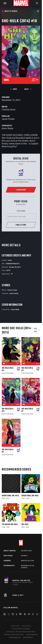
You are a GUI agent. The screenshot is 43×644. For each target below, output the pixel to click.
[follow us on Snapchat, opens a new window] (25, 614)
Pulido (8, 373)
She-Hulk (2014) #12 (8, 369)
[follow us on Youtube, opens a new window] (20, 614)
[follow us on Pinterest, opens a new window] (29, 614)
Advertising (26, 551)
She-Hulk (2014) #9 (27, 410)
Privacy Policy (26, 626)
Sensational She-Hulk (10, 496)
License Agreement (32, 635)
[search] (37, 3)
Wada (12, 373)
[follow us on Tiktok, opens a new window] (37, 615)
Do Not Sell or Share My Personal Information (21, 632)
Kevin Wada (7, 128)
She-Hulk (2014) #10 (8, 410)
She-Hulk (25, 524)
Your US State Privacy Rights (21, 629)
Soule (3, 373)
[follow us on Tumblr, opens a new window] (17, 615)
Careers (7, 561)
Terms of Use (15, 626)
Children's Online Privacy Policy (14, 635)
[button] (4, 3)
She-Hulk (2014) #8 (8, 451)
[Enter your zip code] (21, 216)
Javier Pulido (8, 119)
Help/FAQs (8, 556)
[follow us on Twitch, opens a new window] (33, 615)
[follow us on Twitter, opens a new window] (9, 615)
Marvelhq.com (27, 561)
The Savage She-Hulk (10, 524)
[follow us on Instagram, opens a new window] (13, 615)
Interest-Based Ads (15, 637)
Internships (9, 566)
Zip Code (21, 211)
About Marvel (10, 551)
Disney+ (24, 556)
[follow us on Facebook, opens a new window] (5, 615)
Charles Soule (9, 109)
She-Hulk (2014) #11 (27, 369)
